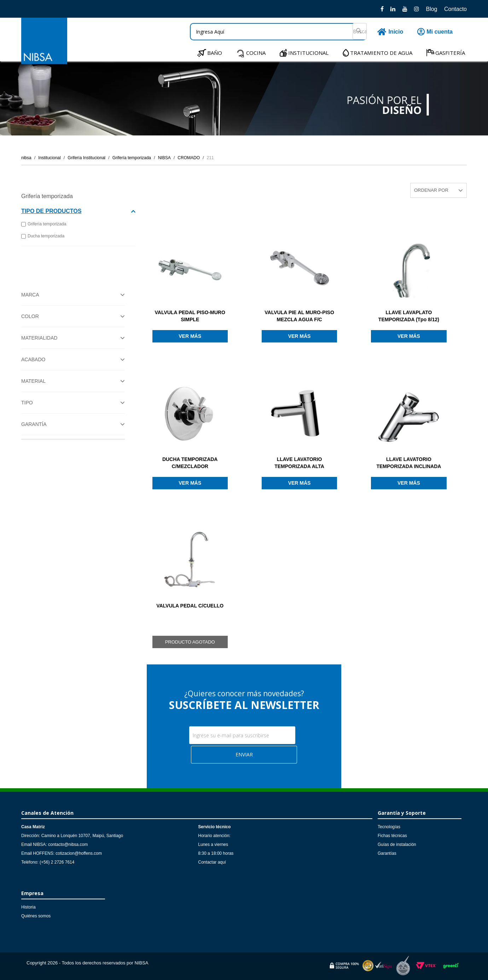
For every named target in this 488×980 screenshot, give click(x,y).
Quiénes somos (36, 916)
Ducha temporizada (43, 236)
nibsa (26, 158)
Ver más (190, 336)
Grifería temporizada (132, 158)
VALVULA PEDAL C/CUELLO (190, 606)
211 (210, 158)
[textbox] (278, 32)
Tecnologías (389, 827)
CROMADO (189, 158)
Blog (431, 9)
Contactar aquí (212, 862)
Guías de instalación (397, 844)
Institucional (49, 158)
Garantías (387, 853)
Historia (28, 907)
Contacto (455, 9)
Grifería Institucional (86, 158)
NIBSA (164, 158)
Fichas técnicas (392, 836)
